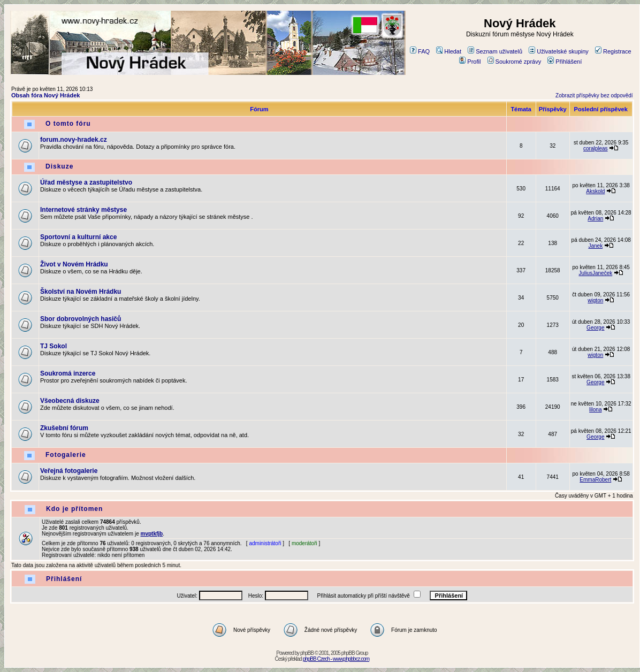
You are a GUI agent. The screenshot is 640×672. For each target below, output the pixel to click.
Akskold (595, 191)
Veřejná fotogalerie (69, 471)
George (595, 328)
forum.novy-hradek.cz (74, 140)
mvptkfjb (152, 534)
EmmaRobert (595, 480)
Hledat (449, 51)
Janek (595, 246)
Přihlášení (565, 62)
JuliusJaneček (595, 273)
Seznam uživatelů (495, 51)
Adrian (595, 219)
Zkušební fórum (64, 428)
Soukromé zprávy (515, 62)
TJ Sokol (54, 346)
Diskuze (59, 166)
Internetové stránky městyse (83, 210)
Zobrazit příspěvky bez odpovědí (594, 96)
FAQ (420, 51)
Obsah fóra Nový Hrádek (45, 95)
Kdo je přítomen (74, 509)
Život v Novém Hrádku (74, 264)
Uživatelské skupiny (559, 51)
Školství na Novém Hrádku (81, 292)
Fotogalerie (66, 455)
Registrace (613, 51)
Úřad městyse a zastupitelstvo (86, 182)
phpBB (307, 653)
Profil (470, 62)
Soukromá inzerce (68, 373)
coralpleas (596, 148)
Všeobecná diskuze (70, 401)
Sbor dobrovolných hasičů (81, 319)
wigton (595, 300)
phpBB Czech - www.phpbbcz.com (336, 659)
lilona (595, 410)
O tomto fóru (68, 124)
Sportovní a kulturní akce (78, 237)
